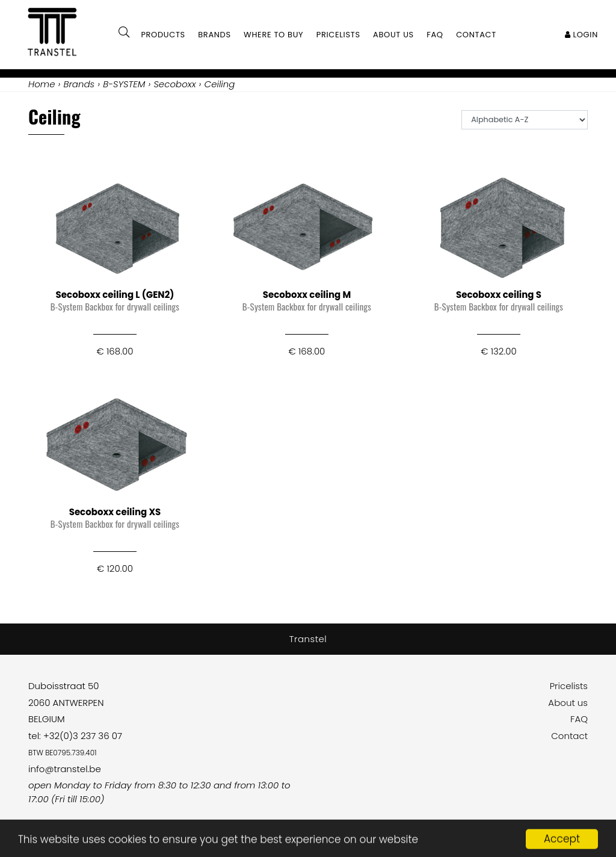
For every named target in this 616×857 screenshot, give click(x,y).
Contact (569, 736)
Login (581, 35)
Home (42, 84)
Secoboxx (174, 84)
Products (163, 35)
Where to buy (273, 35)
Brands (214, 35)
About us (568, 703)
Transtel (308, 639)
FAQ (579, 719)
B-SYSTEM (124, 84)
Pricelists (569, 686)
